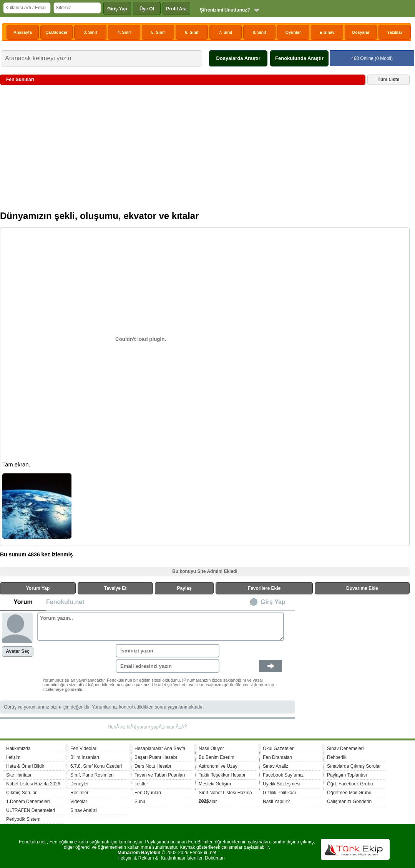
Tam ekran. (16, 465)
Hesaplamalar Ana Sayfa (160, 749)
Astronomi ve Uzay (218, 766)
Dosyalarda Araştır (238, 58)
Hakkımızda (18, 749)
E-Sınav (327, 32)
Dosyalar (361, 32)
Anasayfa (22, 32)
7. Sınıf (226, 32)
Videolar (79, 802)
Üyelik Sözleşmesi (281, 784)
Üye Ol (147, 9)
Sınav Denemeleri (345, 749)
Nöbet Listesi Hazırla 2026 (33, 784)
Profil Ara (176, 9)
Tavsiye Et (115, 588)
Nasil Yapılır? (276, 802)
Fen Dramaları (278, 757)
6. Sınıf (192, 32)
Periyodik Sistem (23, 819)
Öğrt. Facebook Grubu (350, 784)
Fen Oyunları (148, 793)
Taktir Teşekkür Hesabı (222, 775)
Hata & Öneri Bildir (25, 766)
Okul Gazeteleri (279, 749)
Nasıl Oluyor (211, 749)
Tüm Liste (389, 80)
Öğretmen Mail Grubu (349, 793)
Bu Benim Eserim (217, 757)
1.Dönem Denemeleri (28, 802)
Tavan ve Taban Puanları (160, 775)
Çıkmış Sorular (21, 793)
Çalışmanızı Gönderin (349, 802)
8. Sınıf (260, 32)
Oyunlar (293, 32)
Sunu (140, 802)
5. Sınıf (158, 32)
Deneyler (80, 784)
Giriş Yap (117, 9)
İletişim (13, 757)
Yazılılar (395, 32)
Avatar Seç (18, 651)
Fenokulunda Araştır (299, 58)
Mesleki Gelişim (215, 784)
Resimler (79, 793)
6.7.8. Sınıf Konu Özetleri (96, 766)
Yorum (23, 602)
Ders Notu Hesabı (153, 766)
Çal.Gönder (56, 32)
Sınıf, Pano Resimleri (92, 775)
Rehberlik (337, 757)
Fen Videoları (84, 749)
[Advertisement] (205, 151)
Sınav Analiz (276, 766)
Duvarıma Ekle (362, 588)
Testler (141, 784)
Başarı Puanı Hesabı (156, 757)
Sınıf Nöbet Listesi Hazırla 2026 (225, 794)
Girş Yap (273, 602)
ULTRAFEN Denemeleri (31, 810)
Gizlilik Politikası (279, 793)
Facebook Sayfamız (283, 775)
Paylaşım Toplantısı (347, 775)
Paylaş (184, 588)
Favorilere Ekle (264, 588)
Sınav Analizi (84, 810)
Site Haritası (19, 775)
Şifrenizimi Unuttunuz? (225, 10)
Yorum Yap (38, 588)
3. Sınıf (90, 32)
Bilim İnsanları (85, 757)
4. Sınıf (124, 32)
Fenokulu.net (65, 602)
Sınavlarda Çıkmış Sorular (354, 766)
